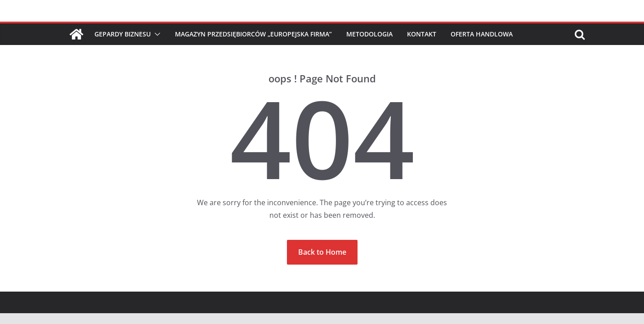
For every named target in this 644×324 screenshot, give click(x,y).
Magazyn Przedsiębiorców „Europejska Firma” (253, 34)
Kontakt (422, 34)
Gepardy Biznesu (123, 34)
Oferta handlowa (482, 34)
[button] (156, 34)
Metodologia (369, 34)
